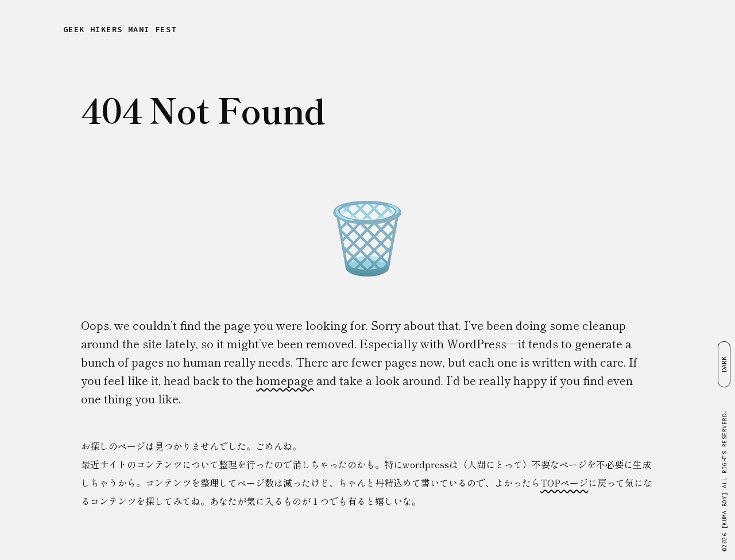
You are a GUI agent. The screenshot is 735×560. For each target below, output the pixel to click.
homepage (285, 380)
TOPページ (564, 483)
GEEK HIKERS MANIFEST (120, 29)
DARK (724, 364)
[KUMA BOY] (724, 511)
